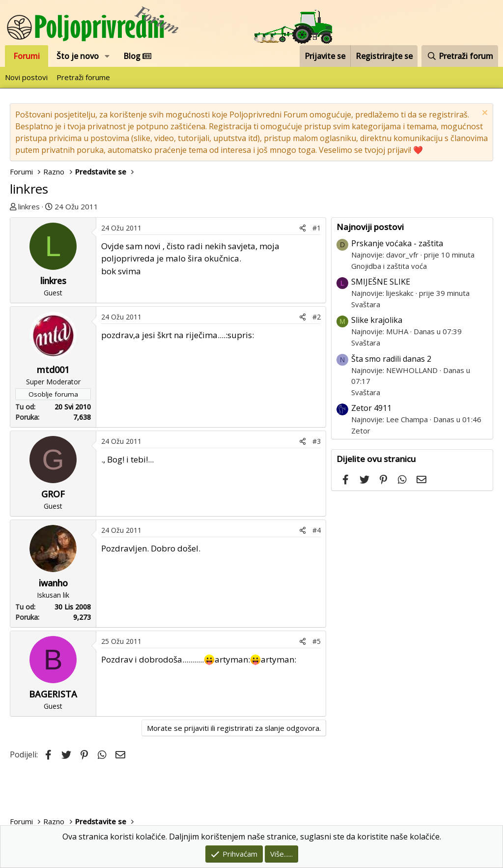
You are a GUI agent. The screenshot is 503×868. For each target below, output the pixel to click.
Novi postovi (26, 77)
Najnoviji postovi (370, 227)
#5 (317, 641)
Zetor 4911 (371, 408)
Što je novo (78, 56)
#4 (317, 530)
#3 (317, 441)
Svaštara (366, 304)
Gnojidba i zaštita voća (389, 266)
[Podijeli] (303, 228)
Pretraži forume (83, 77)
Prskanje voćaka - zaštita (397, 243)
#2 (317, 317)
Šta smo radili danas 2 (391, 359)
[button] (107, 56)
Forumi (27, 56)
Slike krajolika (377, 320)
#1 (317, 228)
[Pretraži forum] (460, 56)
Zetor (361, 431)
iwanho (53, 583)
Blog (137, 56)
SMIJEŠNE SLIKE (381, 282)
